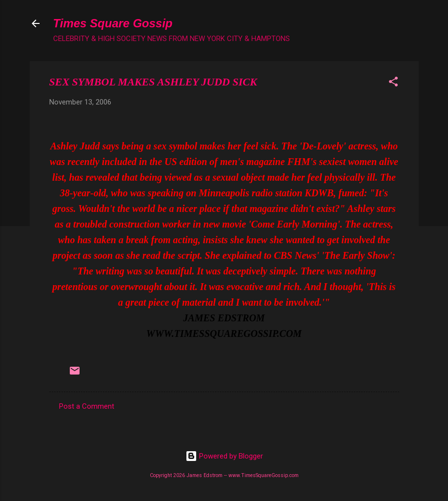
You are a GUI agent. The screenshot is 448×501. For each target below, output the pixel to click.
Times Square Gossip (113, 23)
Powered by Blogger (224, 456)
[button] (393, 83)
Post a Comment (87, 406)
